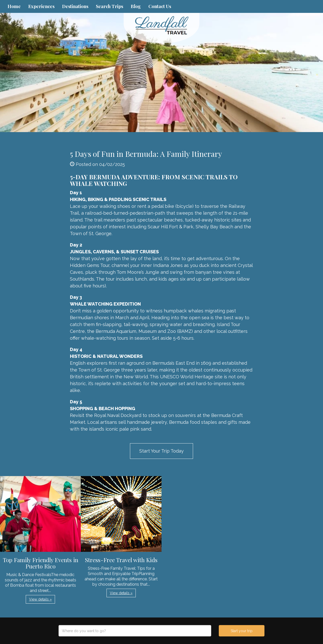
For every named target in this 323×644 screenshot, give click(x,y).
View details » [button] (40, 599)
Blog (136, 6)
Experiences (41, 6)
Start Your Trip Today (161, 451)
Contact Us (160, 6)
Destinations (75, 6)
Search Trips (110, 6)
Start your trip (242, 631)
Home (14, 6)
